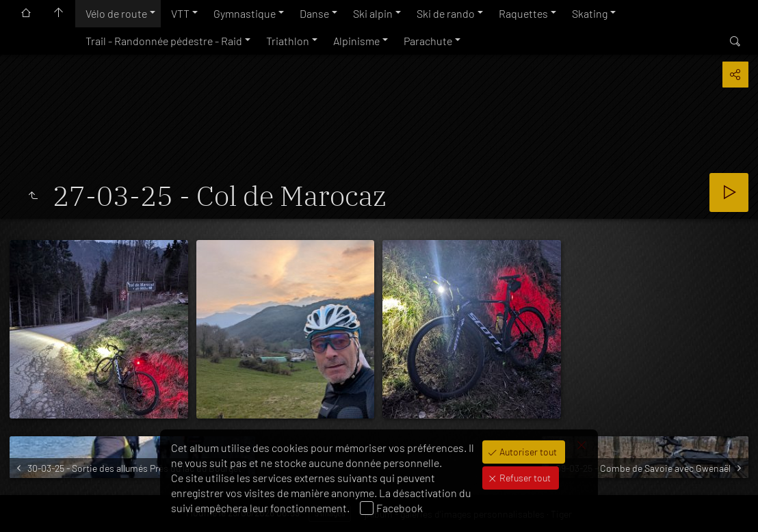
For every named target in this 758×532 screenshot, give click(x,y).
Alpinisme (356, 41)
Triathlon (288, 41)
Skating (590, 13)
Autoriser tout (527, 452)
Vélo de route (116, 13)
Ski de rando (446, 13)
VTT (180, 13)
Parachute (428, 41)
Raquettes (523, 13)
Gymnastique (245, 13)
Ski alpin (373, 13)
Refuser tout (524, 478)
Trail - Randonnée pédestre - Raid (164, 41)
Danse (314, 13)
